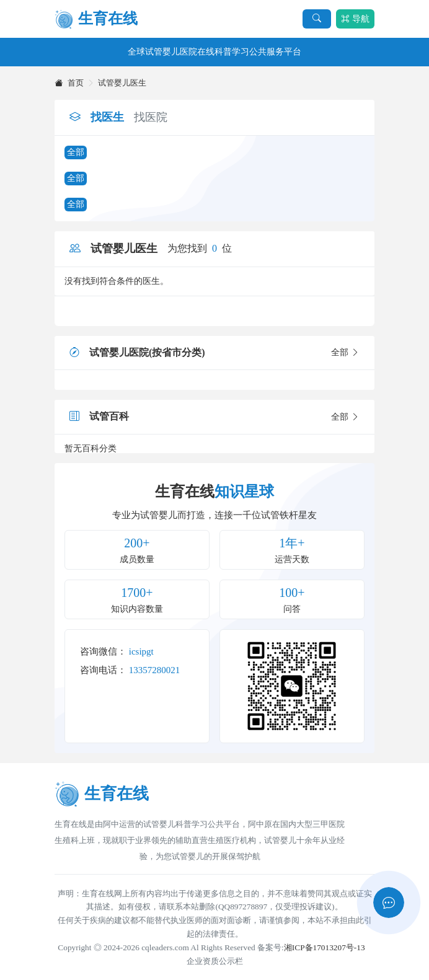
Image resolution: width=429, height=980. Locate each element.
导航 (355, 19)
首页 (69, 83)
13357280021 (155, 670)
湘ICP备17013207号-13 (325, 947)
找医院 (151, 117)
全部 (76, 152)
